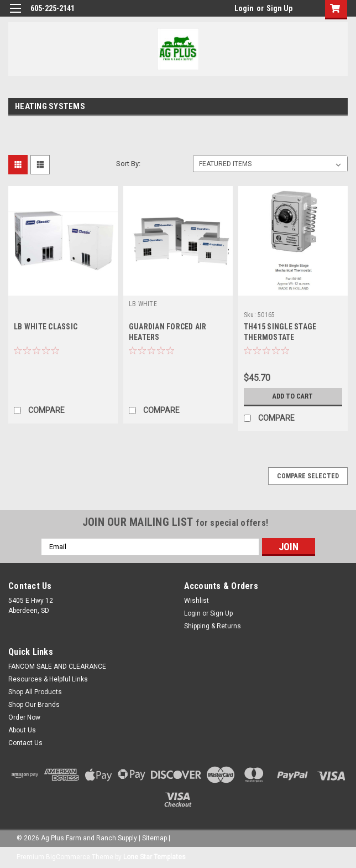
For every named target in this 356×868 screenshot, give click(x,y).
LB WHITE (143, 304)
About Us (22, 730)
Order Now (24, 717)
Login (244, 8)
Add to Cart (293, 396)
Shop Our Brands (34, 705)
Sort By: (128, 164)
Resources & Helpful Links (48, 679)
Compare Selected (308, 476)
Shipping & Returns (213, 626)
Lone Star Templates (155, 857)
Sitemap (155, 838)
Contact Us (25, 743)
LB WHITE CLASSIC (46, 327)
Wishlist (197, 601)
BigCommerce (68, 857)
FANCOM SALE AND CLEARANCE (57, 666)
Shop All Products (35, 692)
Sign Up (279, 8)
